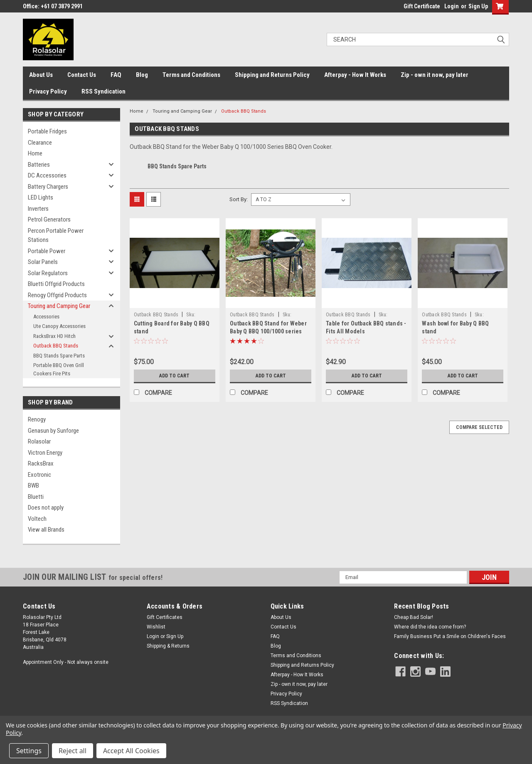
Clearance (40, 143)
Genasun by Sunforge (53, 431)
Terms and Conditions (191, 75)
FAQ (116, 75)
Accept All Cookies (131, 751)
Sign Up (478, 6)
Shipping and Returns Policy (272, 75)
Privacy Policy (48, 91)
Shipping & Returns (168, 646)
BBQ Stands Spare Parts (59, 356)
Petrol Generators (49, 219)
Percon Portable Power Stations (56, 235)
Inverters (38, 209)
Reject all (73, 751)
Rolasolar (39, 441)
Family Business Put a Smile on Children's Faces (450, 636)
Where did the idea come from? (430, 627)
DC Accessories (47, 175)
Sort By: (239, 199)
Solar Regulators (48, 273)
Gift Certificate (422, 6)
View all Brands (46, 530)
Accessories (46, 317)
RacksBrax (41, 463)
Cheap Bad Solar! (414, 617)
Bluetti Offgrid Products (56, 284)
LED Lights (41, 197)
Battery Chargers (48, 187)
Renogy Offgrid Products (57, 295)
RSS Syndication (103, 91)
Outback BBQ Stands (56, 346)
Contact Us (82, 75)
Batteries (39, 165)
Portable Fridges (47, 131)
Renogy (37, 419)
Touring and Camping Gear (59, 306)
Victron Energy (45, 453)
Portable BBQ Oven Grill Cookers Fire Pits (59, 369)
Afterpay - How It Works (355, 75)
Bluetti (36, 497)
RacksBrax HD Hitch (54, 336)
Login (452, 6)
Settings (29, 751)
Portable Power (47, 251)
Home (35, 153)
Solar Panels (43, 262)
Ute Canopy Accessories (59, 326)
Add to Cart (174, 376)
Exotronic (39, 475)
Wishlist (156, 627)
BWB (33, 486)
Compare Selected (479, 427)
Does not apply (46, 508)
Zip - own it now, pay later (435, 75)
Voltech (37, 519)
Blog (142, 75)
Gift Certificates (165, 617)
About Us (41, 75)
